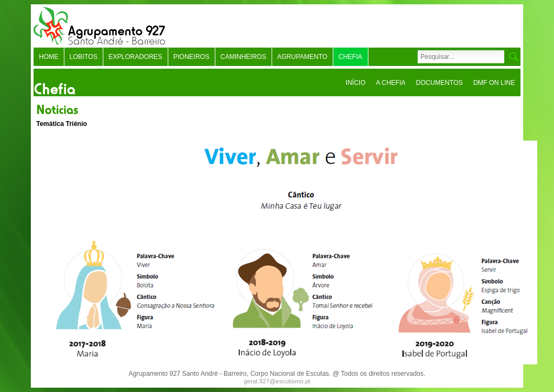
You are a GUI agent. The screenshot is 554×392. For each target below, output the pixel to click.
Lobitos (83, 57)
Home (49, 57)
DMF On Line (494, 83)
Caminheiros (243, 57)
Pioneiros (191, 57)
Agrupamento (302, 57)
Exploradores (135, 57)
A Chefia (391, 83)
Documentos (439, 83)
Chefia (351, 57)
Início (356, 83)
